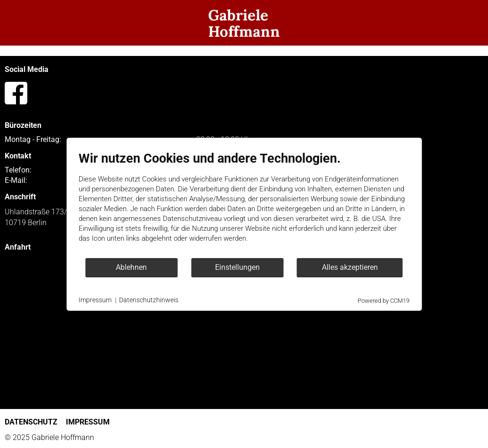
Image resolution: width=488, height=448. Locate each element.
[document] (244, 204)
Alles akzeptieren (350, 267)
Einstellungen (237, 267)
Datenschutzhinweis (149, 300)
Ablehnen (131, 267)
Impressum (95, 300)
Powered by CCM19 (384, 301)
